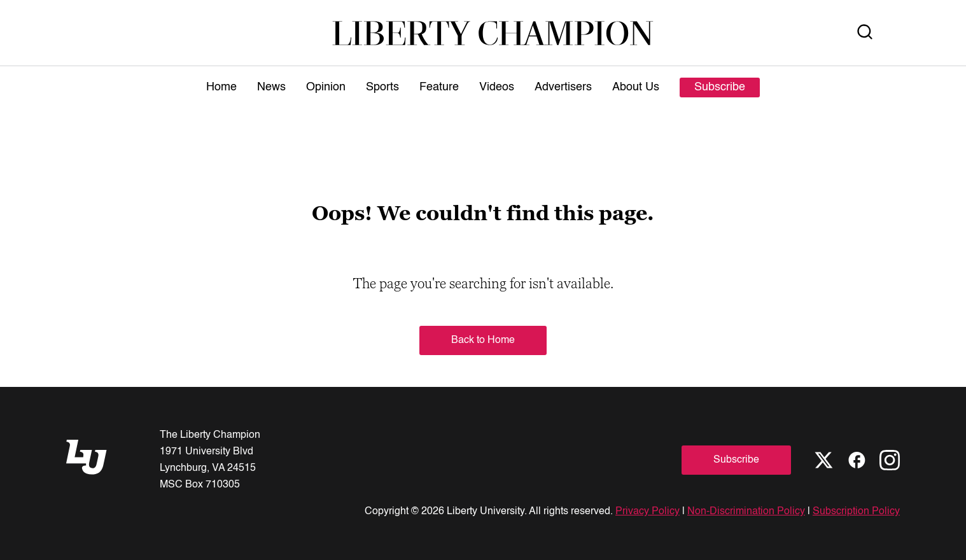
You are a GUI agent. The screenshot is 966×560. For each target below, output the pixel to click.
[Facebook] (857, 460)
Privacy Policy (647, 512)
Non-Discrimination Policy (746, 512)
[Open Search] (865, 33)
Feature (439, 87)
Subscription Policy (856, 512)
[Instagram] (890, 460)
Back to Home (483, 340)
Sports (382, 87)
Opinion (326, 87)
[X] (823, 460)
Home (221, 87)
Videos (497, 87)
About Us (636, 87)
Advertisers (563, 87)
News (271, 87)
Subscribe (720, 87)
